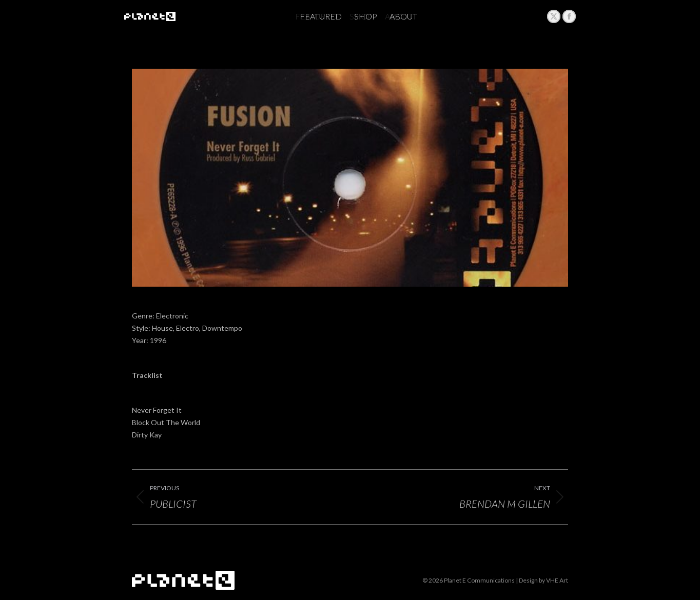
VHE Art (557, 580)
